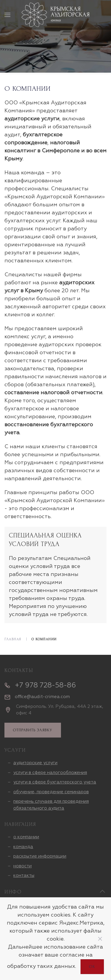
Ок (92, 967)
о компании (26, 837)
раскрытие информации (40, 856)
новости (22, 866)
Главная (13, 639)
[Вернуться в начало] (56, 15)
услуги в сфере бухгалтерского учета (55, 782)
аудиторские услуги (35, 763)
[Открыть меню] (7, 15)
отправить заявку (33, 730)
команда (23, 847)
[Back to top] (102, 891)
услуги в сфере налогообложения (50, 773)
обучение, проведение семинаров (51, 792)
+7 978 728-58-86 (45, 685)
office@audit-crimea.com (42, 697)
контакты (24, 876)
